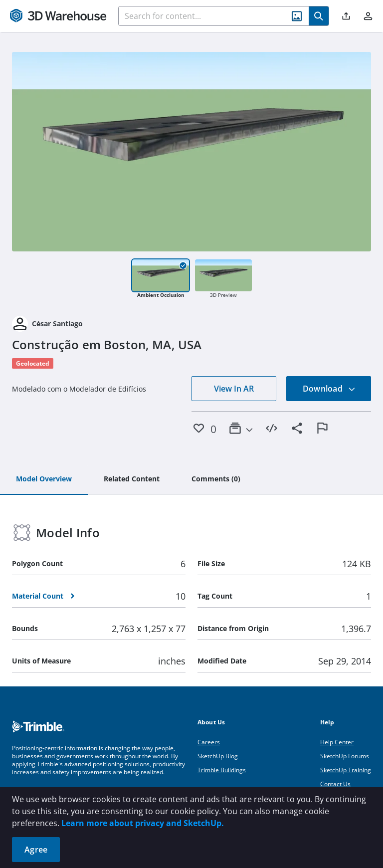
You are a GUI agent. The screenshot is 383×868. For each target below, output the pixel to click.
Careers (209, 742)
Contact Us (335, 784)
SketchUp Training (346, 770)
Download (329, 389)
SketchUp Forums (345, 756)
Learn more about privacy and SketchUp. (143, 823)
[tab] (44, 479)
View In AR (234, 389)
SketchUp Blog (218, 756)
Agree (36, 850)
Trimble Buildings (222, 770)
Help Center (337, 742)
